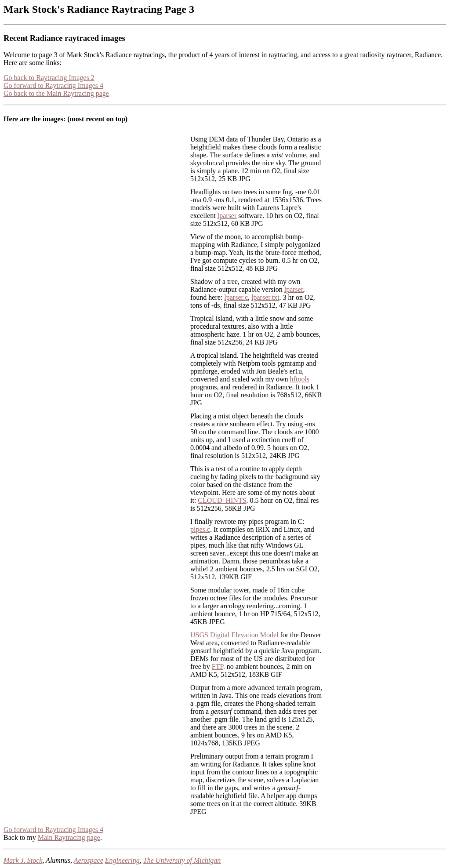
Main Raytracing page (69, 837)
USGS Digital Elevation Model (234, 635)
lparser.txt (265, 297)
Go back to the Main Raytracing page (56, 93)
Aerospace (89, 860)
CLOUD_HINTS (222, 500)
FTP (218, 666)
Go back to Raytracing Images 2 (49, 78)
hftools (300, 379)
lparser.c (236, 297)
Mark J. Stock (23, 860)
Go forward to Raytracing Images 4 (53, 85)
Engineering (122, 860)
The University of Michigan (182, 860)
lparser (227, 216)
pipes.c (200, 529)
